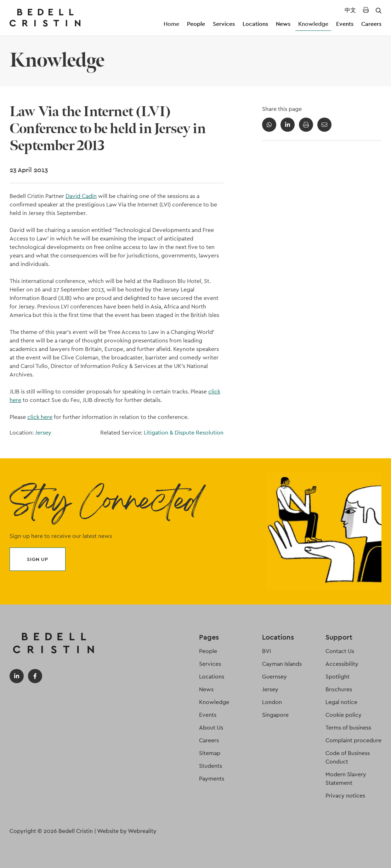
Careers (371, 24)
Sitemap (210, 753)
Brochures (339, 689)
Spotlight (338, 677)
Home (171, 24)
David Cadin (81, 196)
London (272, 702)
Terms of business (348, 728)
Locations (255, 24)
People (196, 24)
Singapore (275, 715)
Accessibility (342, 664)
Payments (212, 779)
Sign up (38, 559)
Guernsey (274, 677)
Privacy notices (345, 796)
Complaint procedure (353, 740)
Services (224, 24)
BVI (267, 651)
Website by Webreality (127, 831)
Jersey (43, 433)
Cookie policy (344, 715)
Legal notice (341, 702)
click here (40, 417)
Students (211, 766)
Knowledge (313, 24)
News (283, 24)
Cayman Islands (282, 664)
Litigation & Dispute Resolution (184, 433)
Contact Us (340, 651)
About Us (211, 728)
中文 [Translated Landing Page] (350, 10)
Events (345, 24)
